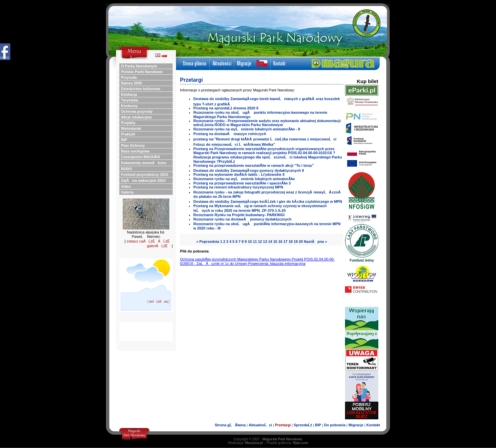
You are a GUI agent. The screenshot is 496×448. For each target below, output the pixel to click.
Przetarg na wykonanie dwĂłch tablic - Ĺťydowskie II (239, 174)
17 (285, 242)
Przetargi (283, 425)
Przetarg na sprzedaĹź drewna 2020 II (226, 108)
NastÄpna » (316, 242)
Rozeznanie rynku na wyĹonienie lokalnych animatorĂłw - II (247, 129)
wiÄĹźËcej (158, 302)
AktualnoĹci (260, 425)
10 (250, 242)
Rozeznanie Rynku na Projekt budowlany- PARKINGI (239, 215)
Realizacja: (245, 443)
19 (296, 242)
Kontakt (373, 425)
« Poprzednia (208, 242)
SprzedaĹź (303, 425)
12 (260, 242)
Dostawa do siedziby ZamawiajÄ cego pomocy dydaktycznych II (249, 170)
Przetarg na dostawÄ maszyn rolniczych (230, 134)
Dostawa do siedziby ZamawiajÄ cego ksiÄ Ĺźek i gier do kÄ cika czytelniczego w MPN (268, 201)
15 (275, 242)
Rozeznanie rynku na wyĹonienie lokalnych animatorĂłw (244, 179)
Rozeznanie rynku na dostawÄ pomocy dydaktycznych (242, 219)
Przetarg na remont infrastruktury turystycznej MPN (238, 187)
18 (291, 242)
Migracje (356, 425)
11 (255, 242)
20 (301, 242)
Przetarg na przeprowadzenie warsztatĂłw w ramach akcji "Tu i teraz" (253, 165)
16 (280, 242)
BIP (318, 425)
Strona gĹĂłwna (230, 425)
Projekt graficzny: (287, 443)
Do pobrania (335, 425)
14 (270, 242)
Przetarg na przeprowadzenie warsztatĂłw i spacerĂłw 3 (242, 183)
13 (265, 242)
